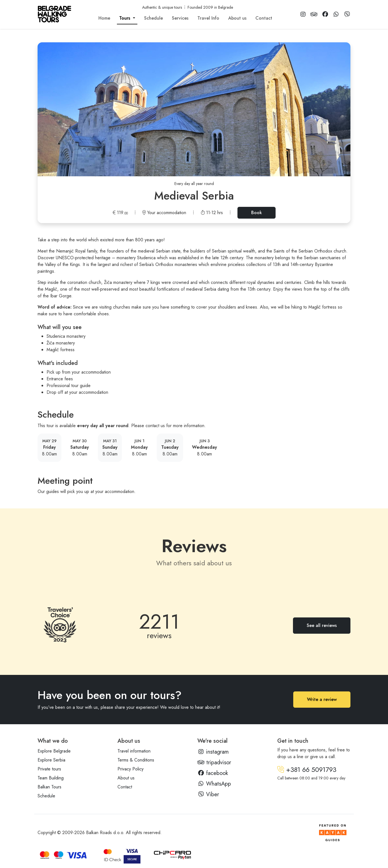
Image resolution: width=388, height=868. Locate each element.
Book (257, 213)
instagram (213, 752)
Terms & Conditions (136, 760)
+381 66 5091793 (307, 769)
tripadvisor (214, 762)
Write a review (322, 699)
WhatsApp (214, 784)
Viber (208, 794)
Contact (264, 18)
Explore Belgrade (54, 751)
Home (104, 18)
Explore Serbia (51, 760)
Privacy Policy (131, 769)
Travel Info (208, 18)
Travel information (134, 751)
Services (180, 18)
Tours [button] (125, 18)
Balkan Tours (49, 787)
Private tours (49, 769)
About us (237, 18)
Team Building (51, 778)
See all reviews (322, 625)
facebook (213, 773)
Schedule (153, 18)
